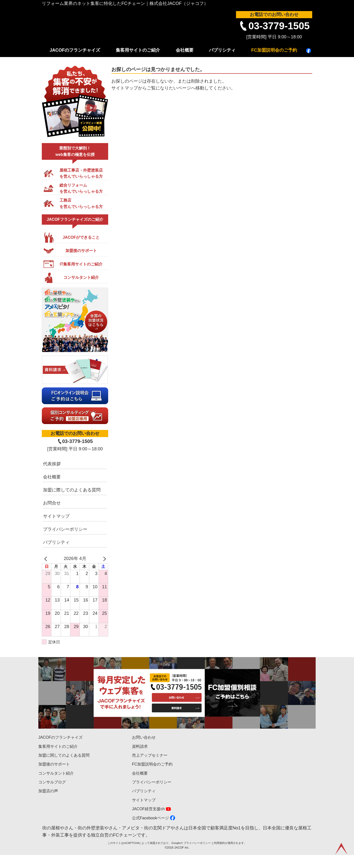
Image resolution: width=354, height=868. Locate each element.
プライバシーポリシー (65, 529)
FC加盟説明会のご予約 (274, 50)
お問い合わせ (144, 737)
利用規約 (220, 856)
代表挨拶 (52, 464)
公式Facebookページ (150, 818)
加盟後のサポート (54, 764)
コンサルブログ (52, 782)
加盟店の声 (48, 791)
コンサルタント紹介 (56, 773)
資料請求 (140, 746)
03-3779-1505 (279, 26)
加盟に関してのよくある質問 (64, 755)
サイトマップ (56, 516)
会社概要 (185, 50)
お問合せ (52, 503)
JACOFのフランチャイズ (75, 50)
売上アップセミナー (150, 755)
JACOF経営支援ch (148, 809)
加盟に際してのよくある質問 (72, 490)
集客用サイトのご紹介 (138, 50)
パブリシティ (222, 50)
